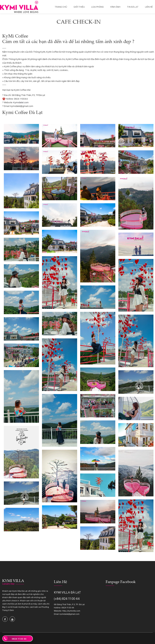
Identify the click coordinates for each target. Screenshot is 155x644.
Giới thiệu (79, 7)
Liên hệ (149, 7)
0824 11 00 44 (68, 608)
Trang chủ (61, 7)
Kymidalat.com (21, 102)
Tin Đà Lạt (133, 7)
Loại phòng (98, 7)
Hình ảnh (115, 7)
